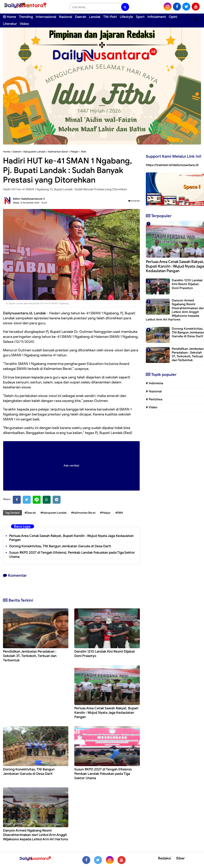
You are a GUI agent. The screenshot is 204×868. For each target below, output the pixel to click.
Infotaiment (157, 17)
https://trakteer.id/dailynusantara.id (172, 165)
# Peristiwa (154, 399)
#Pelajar (105, 513)
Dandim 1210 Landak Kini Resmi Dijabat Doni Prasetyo (187, 284)
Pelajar (74, 152)
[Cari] (196, 20)
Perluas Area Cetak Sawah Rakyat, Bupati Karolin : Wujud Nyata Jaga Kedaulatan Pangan (71, 538)
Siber (180, 858)
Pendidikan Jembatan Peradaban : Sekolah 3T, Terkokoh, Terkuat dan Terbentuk (30, 656)
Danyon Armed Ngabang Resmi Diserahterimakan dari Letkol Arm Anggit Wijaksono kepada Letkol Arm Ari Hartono (36, 835)
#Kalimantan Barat (83, 513)
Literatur (10, 24)
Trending (26, 17)
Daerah (81, 17)
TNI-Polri (110, 17)
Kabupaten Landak (34, 152)
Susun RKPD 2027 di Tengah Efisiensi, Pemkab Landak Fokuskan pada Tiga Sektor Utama (72, 555)
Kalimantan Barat (58, 152)
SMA (84, 152)
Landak (95, 17)
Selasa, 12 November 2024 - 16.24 (30, 203)
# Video (152, 407)
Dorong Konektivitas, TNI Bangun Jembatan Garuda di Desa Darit (60, 546)
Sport (140, 17)
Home (10, 17)
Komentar (134, 201)
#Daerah (30, 513)
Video (24, 24)
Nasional (66, 17)
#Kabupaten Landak (53, 513)
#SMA (119, 513)
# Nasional (154, 391)
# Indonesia (154, 383)
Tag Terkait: (12, 513)
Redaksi (165, 858)
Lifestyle (126, 17)
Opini (173, 17)
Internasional (46, 17)
